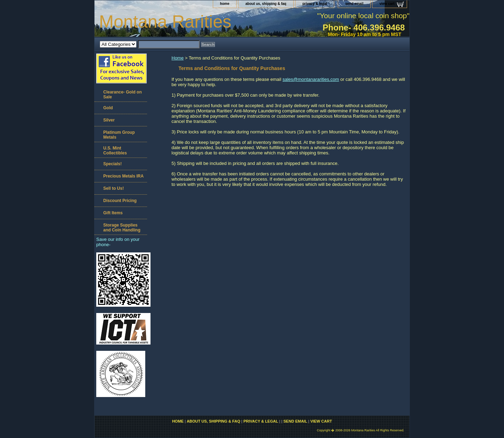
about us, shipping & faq (266, 4)
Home (178, 58)
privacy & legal (315, 4)
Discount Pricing (120, 201)
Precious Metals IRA (123, 176)
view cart (387, 4)
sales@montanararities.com (311, 79)
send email (354, 4)
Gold (108, 108)
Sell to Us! (114, 188)
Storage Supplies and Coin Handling (122, 228)
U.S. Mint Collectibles (115, 151)
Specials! (113, 164)
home (225, 4)
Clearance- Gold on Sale (122, 95)
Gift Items (113, 213)
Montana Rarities (165, 22)
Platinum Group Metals (119, 135)
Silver (109, 120)
